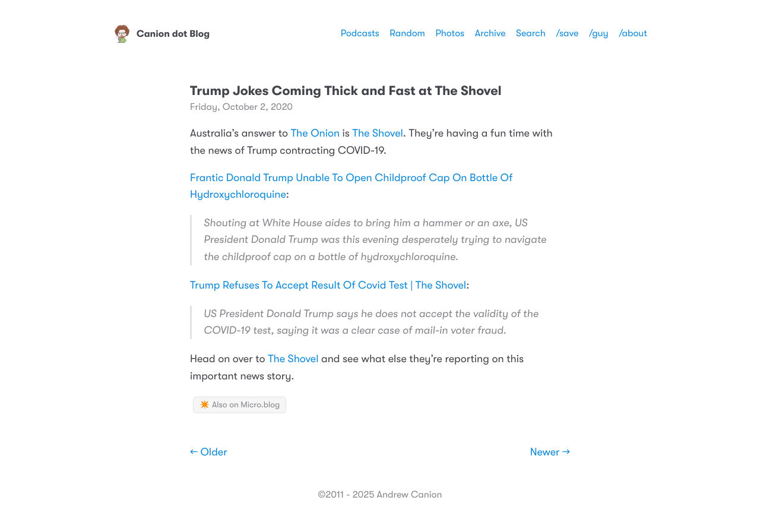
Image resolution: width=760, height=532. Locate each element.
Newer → (550, 452)
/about (633, 33)
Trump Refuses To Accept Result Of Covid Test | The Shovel (328, 286)
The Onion (315, 134)
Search (531, 33)
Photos (450, 33)
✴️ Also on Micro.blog (240, 405)
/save (567, 33)
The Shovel (378, 134)
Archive (490, 33)
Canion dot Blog (161, 34)
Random (407, 33)
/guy (599, 33)
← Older (209, 452)
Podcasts (360, 33)
